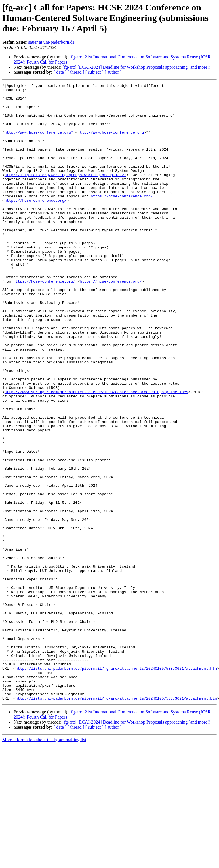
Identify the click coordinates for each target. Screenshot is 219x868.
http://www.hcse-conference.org (111, 142)
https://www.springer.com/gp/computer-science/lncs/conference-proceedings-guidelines (96, 454)
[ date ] (60, 72)
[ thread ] (76, 72)
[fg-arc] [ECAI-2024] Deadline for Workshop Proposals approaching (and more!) (136, 67)
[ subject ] (94, 72)
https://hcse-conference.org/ (122, 219)
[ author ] (113, 72)
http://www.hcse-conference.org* (39, 142)
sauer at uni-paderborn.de (51, 42)
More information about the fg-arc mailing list (44, 863)
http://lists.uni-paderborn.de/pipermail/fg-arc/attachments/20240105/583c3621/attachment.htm (116, 786)
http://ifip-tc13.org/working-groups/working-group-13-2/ (65, 193)
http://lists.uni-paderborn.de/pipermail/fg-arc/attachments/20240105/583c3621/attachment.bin (116, 821)
